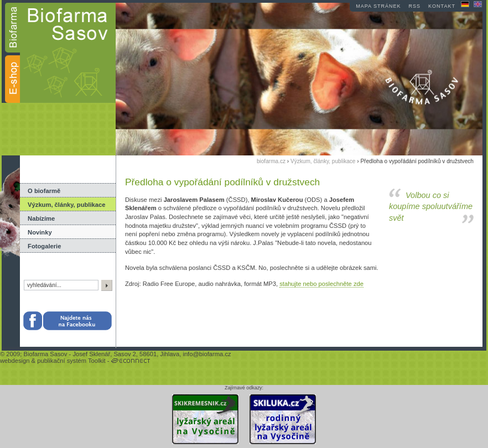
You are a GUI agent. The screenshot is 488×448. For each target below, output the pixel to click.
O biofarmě (44, 191)
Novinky (40, 232)
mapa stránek (378, 6)
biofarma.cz (271, 161)
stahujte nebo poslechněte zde (321, 284)
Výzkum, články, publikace (66, 205)
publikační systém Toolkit (71, 361)
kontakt (442, 6)
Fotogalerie (44, 246)
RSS (415, 6)
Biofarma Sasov (45, 354)
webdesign (15, 361)
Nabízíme (41, 218)
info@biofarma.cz (207, 354)
